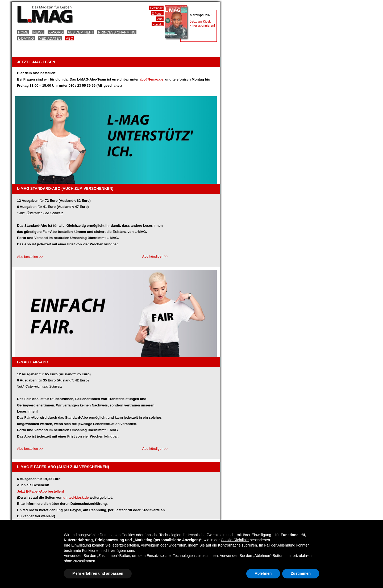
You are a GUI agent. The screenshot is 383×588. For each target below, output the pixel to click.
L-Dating (26, 38)
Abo (70, 38)
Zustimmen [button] (301, 573)
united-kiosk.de (76, 497)
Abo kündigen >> (155, 256)
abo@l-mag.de (152, 79)
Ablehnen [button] (263, 573)
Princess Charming (117, 32)
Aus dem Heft (80, 32)
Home (23, 32)
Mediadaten (50, 38)
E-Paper (157, 14)
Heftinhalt (156, 8)
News (38, 32)
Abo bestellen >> (30, 257)
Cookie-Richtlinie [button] (235, 540)
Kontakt (158, 24)
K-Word (56, 32)
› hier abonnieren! (202, 26)
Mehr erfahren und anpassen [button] (98, 573)
